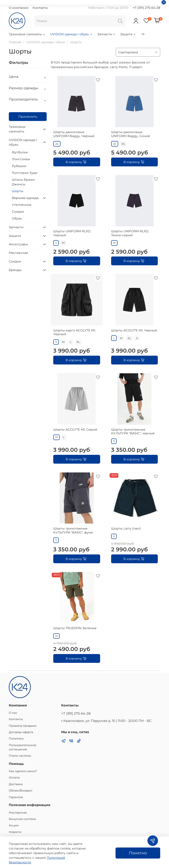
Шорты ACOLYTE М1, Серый (75, 429)
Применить (28, 117)
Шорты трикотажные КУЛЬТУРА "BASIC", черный (133, 431)
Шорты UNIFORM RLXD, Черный (72, 233)
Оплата (14, 778)
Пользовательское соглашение (23, 747)
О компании (19, 8)
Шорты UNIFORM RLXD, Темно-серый (130, 233)
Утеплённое (22, 205)
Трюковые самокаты (27, 34)
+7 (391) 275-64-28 (146, 8)
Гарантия (16, 797)
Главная (15, 42)
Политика (16, 739)
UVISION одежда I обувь (71, 34)
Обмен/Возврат (21, 791)
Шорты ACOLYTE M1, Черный (134, 330)
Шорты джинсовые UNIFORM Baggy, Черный (74, 134)
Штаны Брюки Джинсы (23, 182)
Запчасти (107, 34)
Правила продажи (23, 726)
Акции (14, 825)
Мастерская (18, 253)
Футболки (20, 152)
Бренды (15, 270)
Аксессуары (18, 244)
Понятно (138, 853)
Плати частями (20, 756)
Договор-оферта (21, 732)
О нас (13, 713)
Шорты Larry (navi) (126, 528)
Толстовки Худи (25, 173)
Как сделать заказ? (23, 771)
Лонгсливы (21, 159)
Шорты (18, 191)
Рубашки (19, 166)
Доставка (16, 784)
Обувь (17, 218)
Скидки (18, 212)
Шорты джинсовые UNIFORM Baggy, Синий (131, 134)
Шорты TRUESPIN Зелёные (75, 628)
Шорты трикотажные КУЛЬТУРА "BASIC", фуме (73, 530)
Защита (128, 34)
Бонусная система (22, 819)
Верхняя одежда (25, 198)
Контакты (40, 8)
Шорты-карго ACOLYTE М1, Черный (74, 332)
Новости (15, 832)
